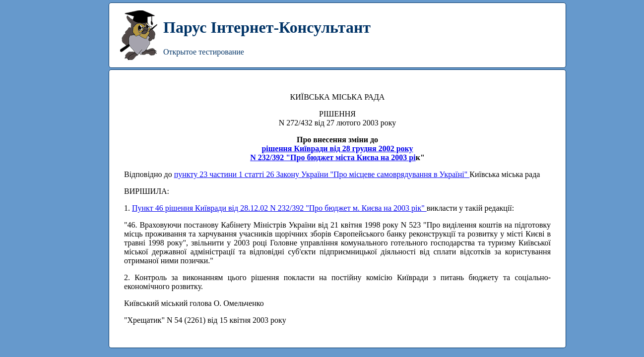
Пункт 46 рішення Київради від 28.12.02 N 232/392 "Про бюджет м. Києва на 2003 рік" (279, 208)
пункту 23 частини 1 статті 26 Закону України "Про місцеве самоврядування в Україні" (322, 174)
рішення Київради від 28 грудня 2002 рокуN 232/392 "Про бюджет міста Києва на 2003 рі (333, 153)
